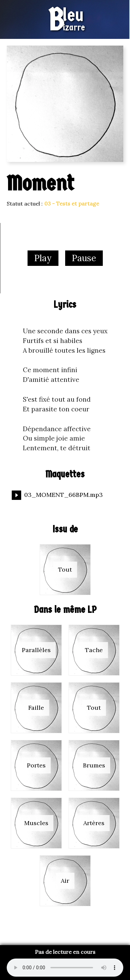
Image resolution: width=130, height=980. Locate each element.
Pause (84, 258)
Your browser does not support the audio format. (65, 968)
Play (43, 258)
